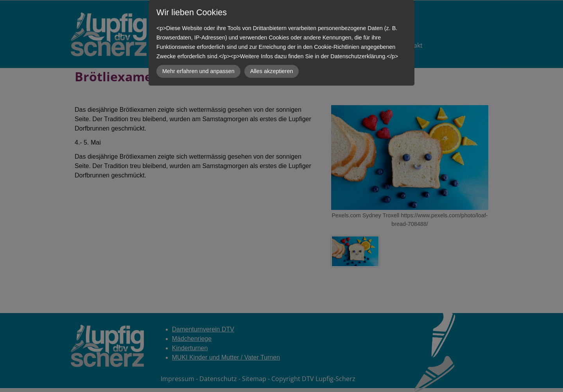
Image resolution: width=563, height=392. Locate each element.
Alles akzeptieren (272, 71)
